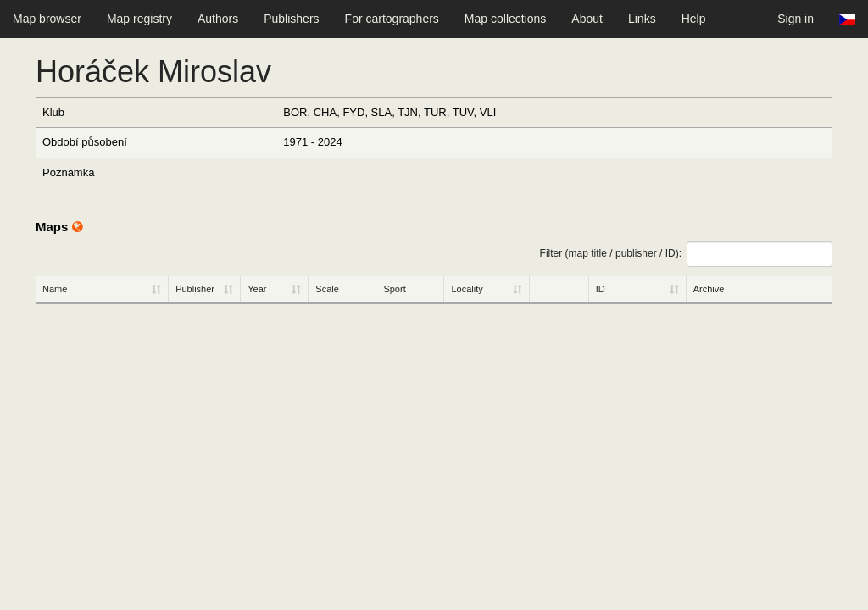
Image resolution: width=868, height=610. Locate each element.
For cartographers (392, 19)
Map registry (139, 19)
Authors (218, 19)
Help (694, 19)
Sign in (796, 19)
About (587, 19)
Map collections (506, 19)
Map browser (47, 19)
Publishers (291, 19)
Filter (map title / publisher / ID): (686, 254)
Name (55, 289)
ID (601, 289)
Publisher (195, 289)
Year (257, 289)
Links (642, 19)
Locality (467, 289)
